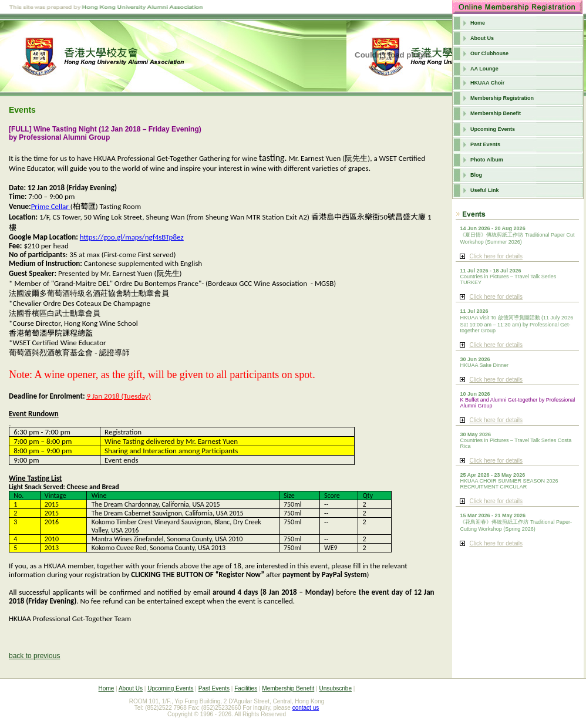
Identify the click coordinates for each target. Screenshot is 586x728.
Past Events (485, 144)
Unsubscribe (335, 688)
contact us (306, 708)
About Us (482, 38)
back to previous (34, 656)
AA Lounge (484, 69)
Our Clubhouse (489, 53)
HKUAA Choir (487, 83)
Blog (476, 175)
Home (478, 23)
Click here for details (496, 256)
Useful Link (485, 190)
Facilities (246, 688)
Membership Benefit (496, 113)
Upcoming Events (493, 129)
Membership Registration (502, 98)
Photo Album (487, 160)
